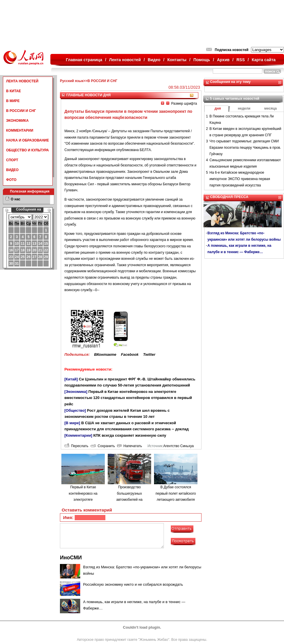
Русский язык (72, 81)
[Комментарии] (78, 435)
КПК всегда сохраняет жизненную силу (130, 435)
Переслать (76, 446)
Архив (223, 60)
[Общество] (75, 410)
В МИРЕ (13, 101)
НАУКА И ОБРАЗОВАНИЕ (28, 140)
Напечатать (130, 446)
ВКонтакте (105, 354)
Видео (154, 60)
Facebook (130, 354)
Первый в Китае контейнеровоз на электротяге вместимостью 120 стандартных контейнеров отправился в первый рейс (128, 398)
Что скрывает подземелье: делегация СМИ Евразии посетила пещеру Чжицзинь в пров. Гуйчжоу (245, 147)
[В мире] (72, 423)
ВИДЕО (12, 170)
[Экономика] (76, 392)
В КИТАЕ (13, 91)
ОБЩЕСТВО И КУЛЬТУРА (28, 150)
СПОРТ (12, 160)
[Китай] (71, 379)
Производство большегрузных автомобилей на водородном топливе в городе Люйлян (129, 500)
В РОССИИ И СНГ (21, 111)
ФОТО (11, 180)
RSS (241, 60)
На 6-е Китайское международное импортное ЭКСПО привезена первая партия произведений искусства (240, 179)
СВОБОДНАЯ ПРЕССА (229, 197)
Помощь (202, 60)
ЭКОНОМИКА (17, 121)
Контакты (177, 60)
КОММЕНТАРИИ (20, 130)
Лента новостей (125, 60)
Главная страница (84, 60)
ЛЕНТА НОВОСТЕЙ (22, 81)
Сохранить (103, 446)
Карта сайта (263, 60)
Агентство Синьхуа (178, 446)
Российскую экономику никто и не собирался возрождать (133, 584)
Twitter (149, 354)
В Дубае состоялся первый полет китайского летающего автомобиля (176, 493)
